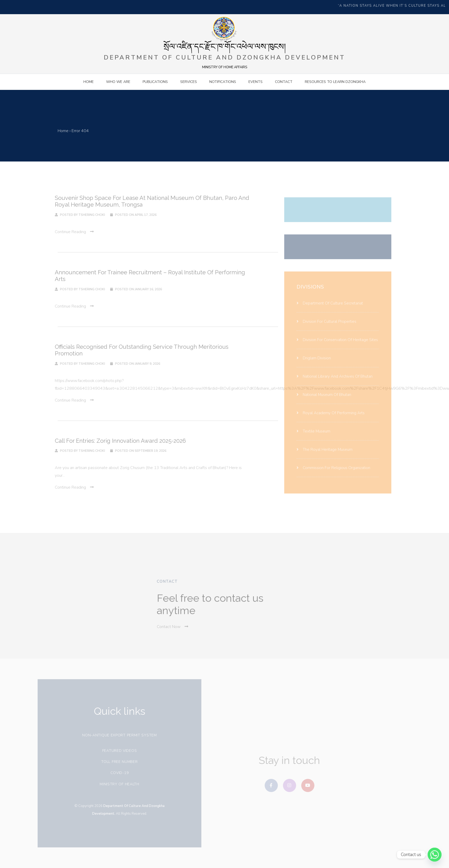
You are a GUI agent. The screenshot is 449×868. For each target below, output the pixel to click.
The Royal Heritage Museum (325, 456)
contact (284, 82)
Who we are (118, 82)
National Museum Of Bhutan (324, 402)
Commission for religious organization (333, 475)
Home (89, 82)
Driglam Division (314, 365)
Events (256, 82)
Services (189, 82)
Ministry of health (116, 784)
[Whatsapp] (435, 855)
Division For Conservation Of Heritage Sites (337, 347)
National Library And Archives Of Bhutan (335, 383)
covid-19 (116, 773)
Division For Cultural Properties (326, 328)
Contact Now (172, 634)
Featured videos (116, 751)
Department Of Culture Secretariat (330, 310)
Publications (155, 82)
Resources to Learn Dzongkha (335, 82)
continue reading (67, 232)
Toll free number (115, 762)
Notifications (223, 82)
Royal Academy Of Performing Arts (331, 420)
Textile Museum (313, 438)
